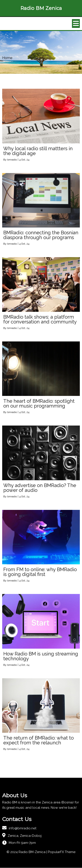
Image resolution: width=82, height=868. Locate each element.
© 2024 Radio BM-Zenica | (27, 852)
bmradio (12, 160)
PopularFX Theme (62, 852)
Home (7, 58)
